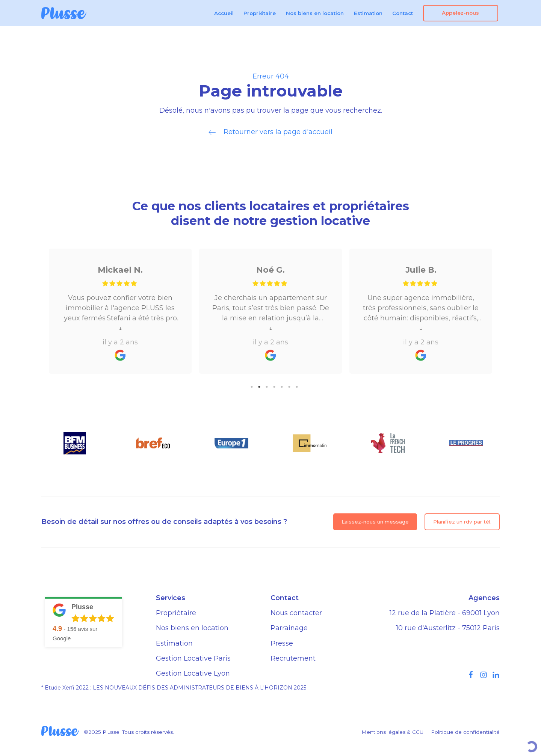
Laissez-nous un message (375, 522)
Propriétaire (260, 13)
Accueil (224, 13)
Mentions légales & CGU (392, 732)
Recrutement (293, 658)
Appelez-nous (460, 13)
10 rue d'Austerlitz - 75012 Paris (448, 628)
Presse (282, 643)
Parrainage (289, 628)
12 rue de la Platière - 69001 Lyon (445, 613)
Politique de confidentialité (465, 732)
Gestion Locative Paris (193, 658)
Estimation (368, 13)
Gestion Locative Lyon (193, 673)
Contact (403, 13)
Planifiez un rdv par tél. (462, 522)
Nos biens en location (315, 13)
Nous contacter (296, 613)
